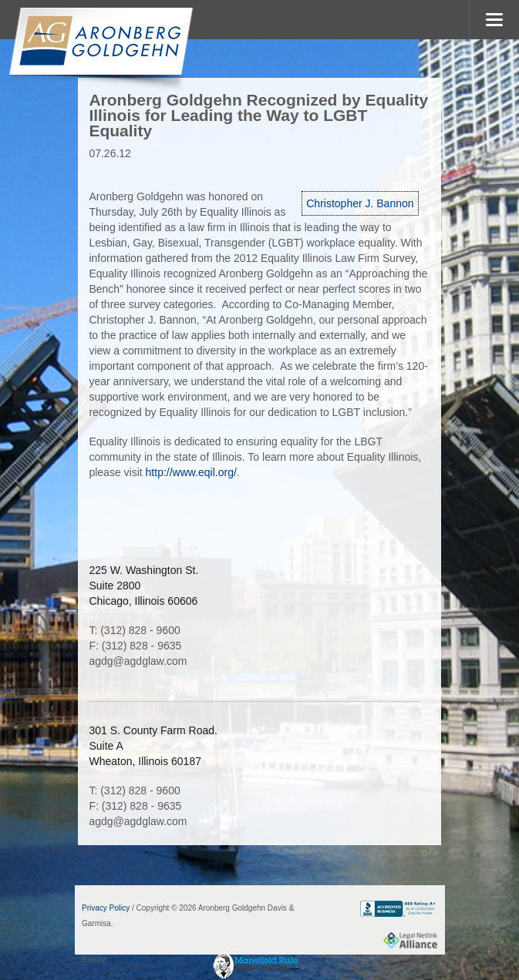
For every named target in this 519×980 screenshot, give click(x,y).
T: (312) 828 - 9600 (134, 630)
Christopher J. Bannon (360, 203)
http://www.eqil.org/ (191, 472)
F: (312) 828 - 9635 (135, 646)
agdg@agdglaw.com (138, 661)
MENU (494, 20)
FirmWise (123, 960)
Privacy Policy (106, 908)
